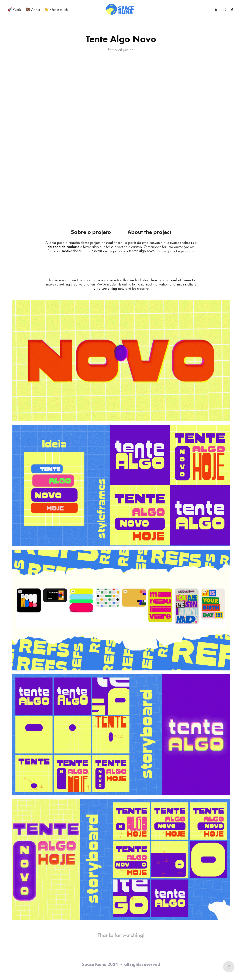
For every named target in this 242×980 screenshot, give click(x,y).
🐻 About (33, 9)
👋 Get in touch (56, 9)
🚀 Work (14, 9)
